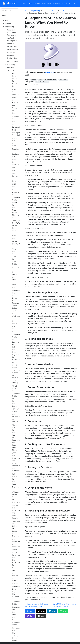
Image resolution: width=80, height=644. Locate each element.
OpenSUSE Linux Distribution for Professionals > (64, 605)
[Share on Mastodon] (30, 616)
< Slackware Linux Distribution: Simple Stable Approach (37, 605)
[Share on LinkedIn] (52, 611)
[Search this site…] (10, 10)
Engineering (36, 10)
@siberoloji (49, 72)
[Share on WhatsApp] (63, 611)
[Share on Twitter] (41, 611)
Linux (62, 10)
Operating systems (50, 10)
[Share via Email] (41, 616)
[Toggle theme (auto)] (75, 3)
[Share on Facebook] (30, 611)
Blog (27, 10)
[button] (68, 3)
